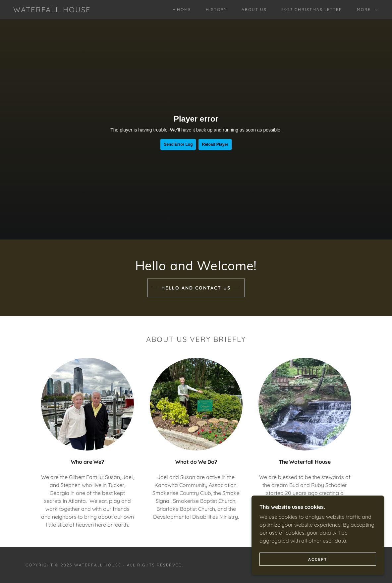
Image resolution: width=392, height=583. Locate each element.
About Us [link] (254, 9)
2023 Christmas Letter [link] (312, 9)
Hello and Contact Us (196, 288)
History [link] (216, 9)
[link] (52, 10)
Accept (318, 559)
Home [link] (184, 9)
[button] (366, 10)
